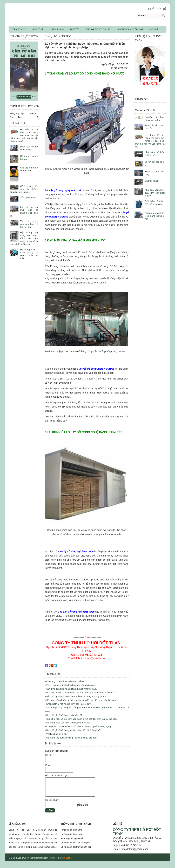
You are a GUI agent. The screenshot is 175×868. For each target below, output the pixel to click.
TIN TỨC (75, 29)
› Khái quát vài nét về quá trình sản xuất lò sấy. (68, 704)
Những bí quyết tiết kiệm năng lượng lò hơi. (155, 216)
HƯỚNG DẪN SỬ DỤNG (130, 29)
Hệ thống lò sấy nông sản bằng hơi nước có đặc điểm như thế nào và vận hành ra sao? (149, 141)
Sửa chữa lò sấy (28, 197)
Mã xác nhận (52, 800)
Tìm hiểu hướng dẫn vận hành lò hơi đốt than (29, 224)
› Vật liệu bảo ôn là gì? (56, 734)
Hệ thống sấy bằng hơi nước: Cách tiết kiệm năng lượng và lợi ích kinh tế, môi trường (24, 238)
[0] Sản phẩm (155, 8)
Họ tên (49, 755)
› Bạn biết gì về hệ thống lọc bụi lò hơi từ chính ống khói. (73, 730)
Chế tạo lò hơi (152, 181)
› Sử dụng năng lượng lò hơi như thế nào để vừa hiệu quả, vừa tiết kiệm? (81, 700)
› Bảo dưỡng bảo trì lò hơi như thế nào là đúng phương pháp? (76, 696)
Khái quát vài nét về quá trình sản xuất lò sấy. (155, 193)
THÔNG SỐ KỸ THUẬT (98, 29)
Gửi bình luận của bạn (57, 775)
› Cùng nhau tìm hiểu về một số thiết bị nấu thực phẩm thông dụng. (78, 726)
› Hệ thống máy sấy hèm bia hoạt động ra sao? (68, 723)
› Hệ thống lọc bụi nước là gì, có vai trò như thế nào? (71, 738)
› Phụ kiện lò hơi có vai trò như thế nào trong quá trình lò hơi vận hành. (80, 693)
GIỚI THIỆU (39, 29)
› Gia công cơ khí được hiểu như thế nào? (66, 681)
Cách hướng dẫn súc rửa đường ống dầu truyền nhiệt (24, 189)
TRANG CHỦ (19, 29)
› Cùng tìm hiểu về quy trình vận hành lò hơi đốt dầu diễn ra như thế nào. (81, 719)
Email (49, 765)
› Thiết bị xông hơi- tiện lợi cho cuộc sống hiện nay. (70, 685)
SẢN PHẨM (57, 29)
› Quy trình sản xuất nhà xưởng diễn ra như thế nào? (71, 689)
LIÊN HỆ (154, 29)
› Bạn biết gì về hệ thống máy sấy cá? (64, 715)
